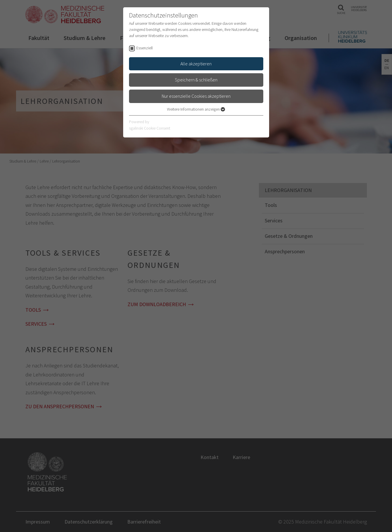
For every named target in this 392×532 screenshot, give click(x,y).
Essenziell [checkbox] (144, 48)
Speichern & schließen (196, 80)
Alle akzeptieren (196, 64)
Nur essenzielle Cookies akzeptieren (196, 96)
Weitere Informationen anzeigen (196, 109)
